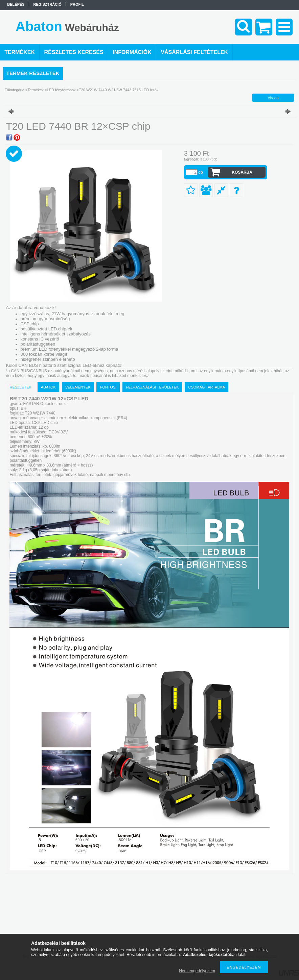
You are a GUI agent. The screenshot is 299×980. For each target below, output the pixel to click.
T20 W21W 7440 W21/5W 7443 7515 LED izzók (119, 90)
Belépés (16, 4)
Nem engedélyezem (197, 971)
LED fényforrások (61, 90)
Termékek (36, 90)
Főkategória (15, 90)
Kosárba (242, 172)
